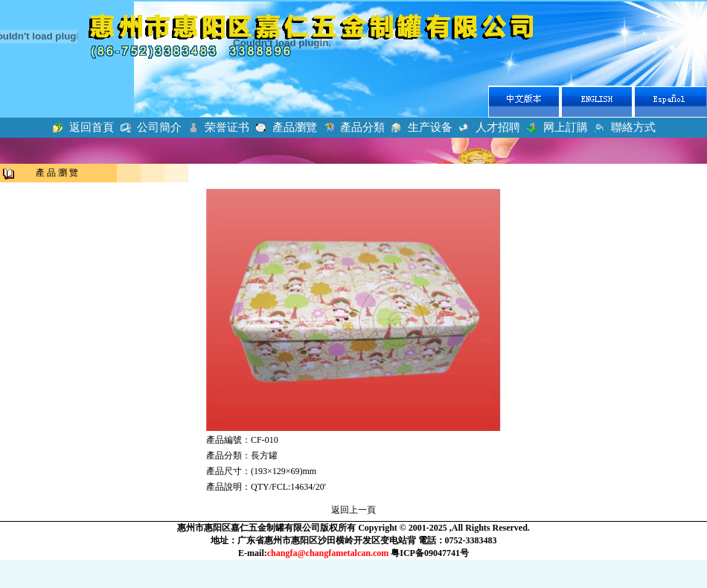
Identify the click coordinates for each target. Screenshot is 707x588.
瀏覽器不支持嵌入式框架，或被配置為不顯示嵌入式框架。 (353, 82)
